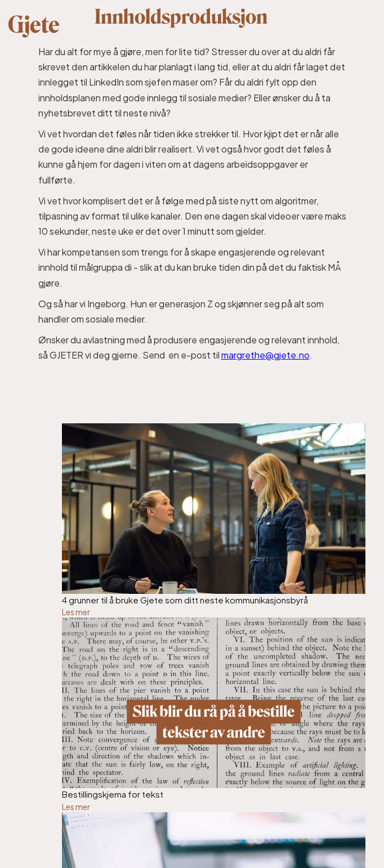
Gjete (34, 25)
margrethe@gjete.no (265, 355)
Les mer (76, 612)
